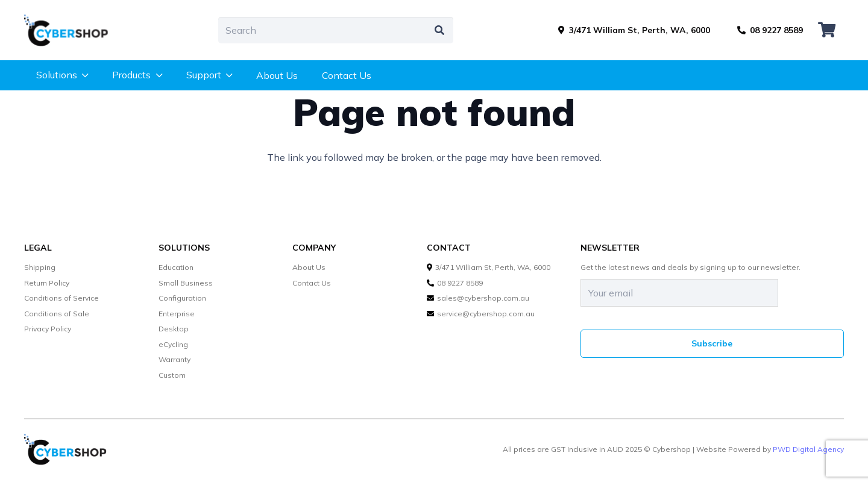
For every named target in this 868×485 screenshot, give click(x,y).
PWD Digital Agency (808, 449)
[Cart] (827, 30)
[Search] (336, 30)
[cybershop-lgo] (72, 30)
